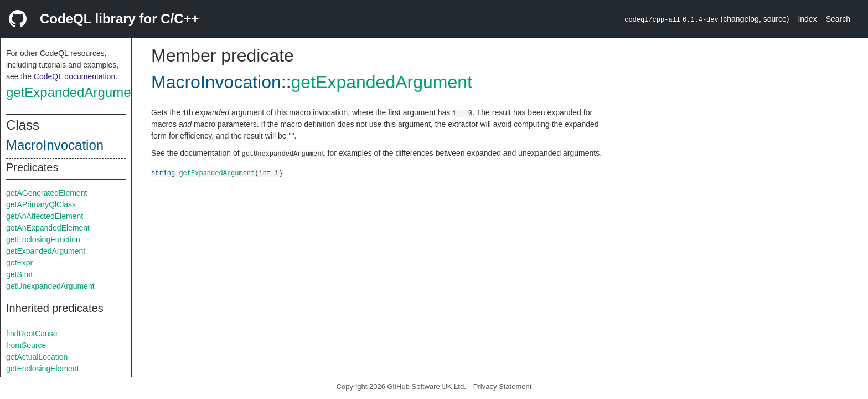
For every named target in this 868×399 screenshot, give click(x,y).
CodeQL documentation (74, 76)
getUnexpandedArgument (50, 286)
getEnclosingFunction (43, 239)
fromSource (26, 345)
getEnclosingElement (43, 369)
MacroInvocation (55, 145)
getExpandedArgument (74, 92)
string (163, 173)
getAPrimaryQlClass (41, 204)
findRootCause (32, 334)
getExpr (19, 263)
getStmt (19, 274)
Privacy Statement (503, 387)
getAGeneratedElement (46, 193)
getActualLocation (37, 357)
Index (807, 19)
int (265, 173)
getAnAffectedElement (45, 216)
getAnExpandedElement (48, 228)
